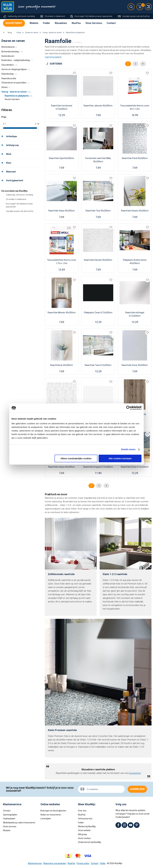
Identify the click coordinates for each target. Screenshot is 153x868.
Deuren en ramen (13, 41)
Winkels (34, 23)
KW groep (82, 834)
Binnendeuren (9, 47)
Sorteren (56, 64)
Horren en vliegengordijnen (16, 69)
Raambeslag (9, 74)
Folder (47, 23)
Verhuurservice (85, 819)
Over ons (82, 811)
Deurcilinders (9, 65)
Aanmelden (137, 789)
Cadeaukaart (9, 819)
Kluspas (7, 830)
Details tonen (128, 449)
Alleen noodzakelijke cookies (76, 458)
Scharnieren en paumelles (16, 83)
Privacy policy (83, 863)
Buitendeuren (8, 56)
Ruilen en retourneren (51, 815)
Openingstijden (10, 815)
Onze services (10, 826)
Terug (10, 33)
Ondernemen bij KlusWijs (90, 842)
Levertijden (46, 819)
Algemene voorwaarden (55, 863)
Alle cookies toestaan (120, 458)
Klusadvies (61, 23)
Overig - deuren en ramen (16, 92)
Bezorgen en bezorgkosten (53, 811)
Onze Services (94, 23)
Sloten (6, 87)
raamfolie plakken (53, 57)
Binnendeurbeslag (12, 52)
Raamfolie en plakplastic (19, 96)
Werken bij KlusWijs (87, 826)
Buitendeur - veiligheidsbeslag (17, 60)
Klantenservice (35, 863)
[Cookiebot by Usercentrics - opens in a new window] (128, 408)
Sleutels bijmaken (12, 99)
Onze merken (84, 838)
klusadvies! (135, 773)
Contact (111, 23)
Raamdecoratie (9, 78)
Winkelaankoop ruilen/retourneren (19, 823)
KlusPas (76, 23)
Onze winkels (84, 830)
